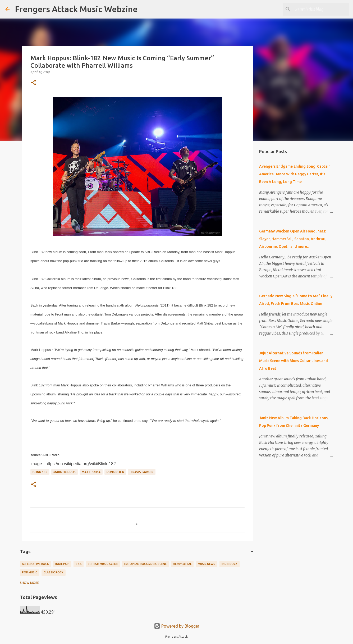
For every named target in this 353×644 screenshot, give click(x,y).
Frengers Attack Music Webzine (76, 9)
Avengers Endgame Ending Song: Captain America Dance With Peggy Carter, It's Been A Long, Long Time (295, 174)
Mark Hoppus (65, 472)
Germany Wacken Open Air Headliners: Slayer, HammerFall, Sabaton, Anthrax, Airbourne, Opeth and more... (292, 239)
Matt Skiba (91, 472)
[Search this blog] (321, 9)
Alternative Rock (35, 564)
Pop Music (30, 572)
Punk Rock (115, 472)
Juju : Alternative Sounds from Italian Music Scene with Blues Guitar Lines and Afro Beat (294, 361)
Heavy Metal (182, 564)
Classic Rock (54, 572)
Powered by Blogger (177, 626)
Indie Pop (62, 564)
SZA (79, 564)
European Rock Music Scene (145, 564)
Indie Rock (230, 564)
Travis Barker (142, 472)
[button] (34, 83)
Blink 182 (40, 472)
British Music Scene (103, 564)
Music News (207, 564)
